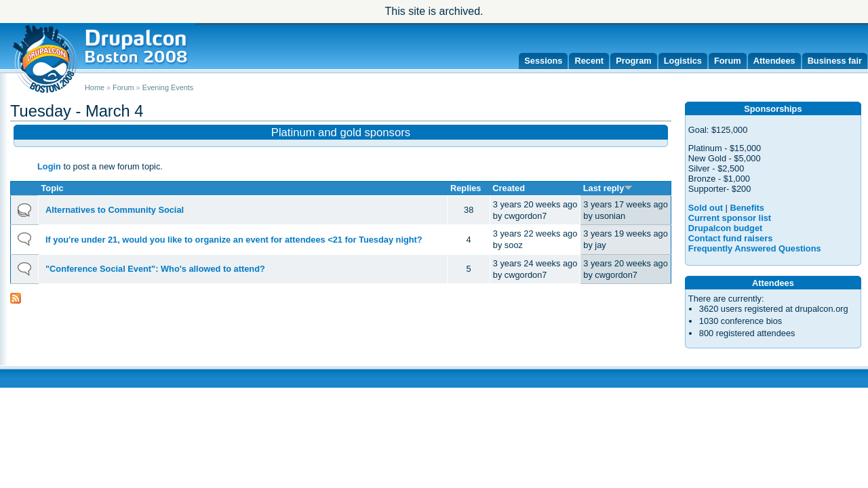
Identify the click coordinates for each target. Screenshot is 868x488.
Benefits (747, 208)
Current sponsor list (730, 218)
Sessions (543, 61)
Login (49, 166)
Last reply (608, 188)
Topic (53, 188)
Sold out (706, 208)
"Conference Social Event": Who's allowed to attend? (155, 269)
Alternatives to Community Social (115, 210)
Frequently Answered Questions (755, 248)
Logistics (683, 61)
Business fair (835, 61)
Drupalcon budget (725, 228)
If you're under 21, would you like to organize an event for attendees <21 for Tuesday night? (234, 240)
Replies (466, 188)
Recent (589, 61)
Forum (728, 61)
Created (509, 188)
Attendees (774, 61)
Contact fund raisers (730, 238)
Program (634, 61)
